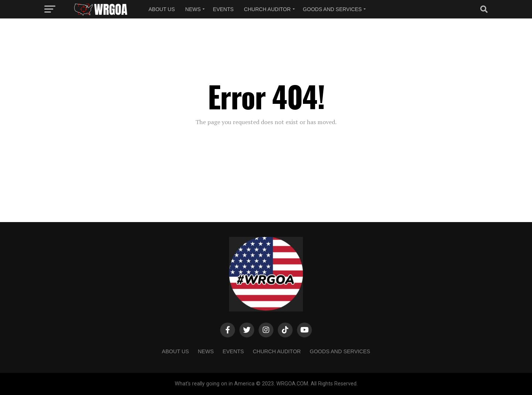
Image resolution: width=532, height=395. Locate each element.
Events (223, 9)
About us (162, 9)
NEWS (193, 9)
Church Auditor (267, 9)
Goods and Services (332, 9)
